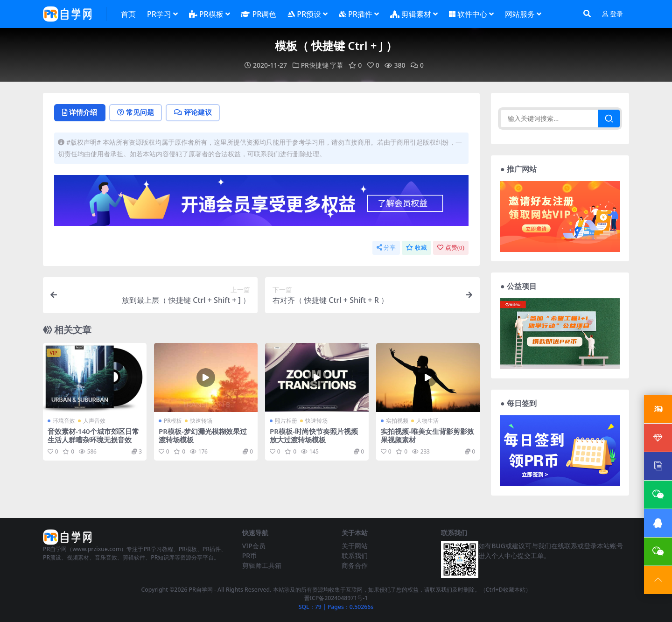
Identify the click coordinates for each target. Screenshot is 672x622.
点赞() (451, 248)
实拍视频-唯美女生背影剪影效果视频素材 (427, 435)
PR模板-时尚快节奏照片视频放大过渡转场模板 (314, 435)
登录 (613, 14)
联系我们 (355, 555)
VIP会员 (254, 545)
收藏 (416, 248)
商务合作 (355, 565)
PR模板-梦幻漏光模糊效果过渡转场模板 (203, 435)
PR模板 (173, 420)
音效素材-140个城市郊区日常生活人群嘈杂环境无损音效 (93, 435)
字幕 (337, 65)
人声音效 (94, 420)
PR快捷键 (315, 65)
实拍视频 (397, 420)
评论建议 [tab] (194, 112)
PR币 (249, 555)
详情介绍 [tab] (80, 112)
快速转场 (201, 420)
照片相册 (286, 420)
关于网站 (355, 545)
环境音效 (64, 420)
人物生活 (427, 420)
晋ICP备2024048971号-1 (336, 598)
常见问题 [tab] (136, 112)
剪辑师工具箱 (262, 565)
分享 (386, 248)
